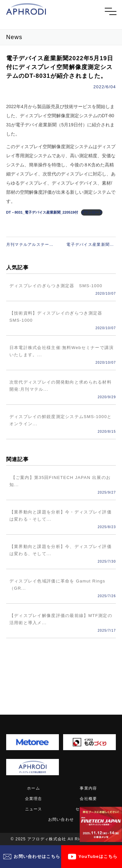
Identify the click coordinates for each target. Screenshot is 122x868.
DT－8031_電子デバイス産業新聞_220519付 (42, 212)
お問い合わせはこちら (37, 856)
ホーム (34, 788)
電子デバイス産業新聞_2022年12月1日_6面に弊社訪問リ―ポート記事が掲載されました (91, 245)
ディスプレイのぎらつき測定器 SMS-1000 (56, 286)
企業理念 (34, 799)
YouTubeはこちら (98, 856)
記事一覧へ (61, 664)
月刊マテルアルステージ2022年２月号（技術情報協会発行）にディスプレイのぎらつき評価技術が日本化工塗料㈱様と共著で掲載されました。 (31, 245)
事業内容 (88, 788)
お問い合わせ (61, 819)
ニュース (34, 809)
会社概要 (88, 799)
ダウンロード (92, 212)
